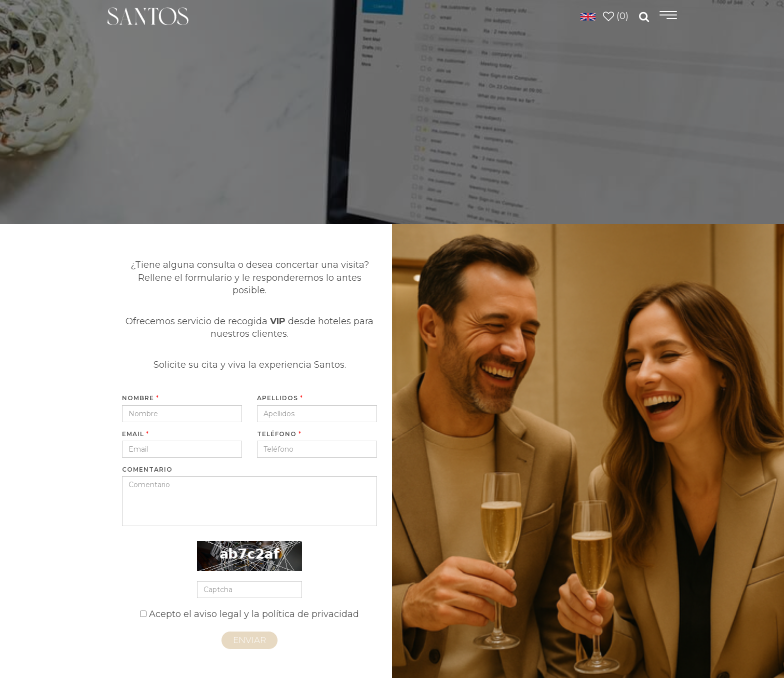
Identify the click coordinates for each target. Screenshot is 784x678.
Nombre (140, 398)
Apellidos (280, 398)
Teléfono (279, 434)
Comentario (147, 469)
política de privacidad (310, 614)
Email (135, 434)
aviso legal (218, 614)
